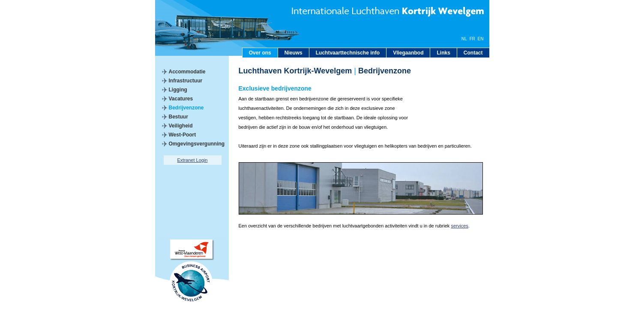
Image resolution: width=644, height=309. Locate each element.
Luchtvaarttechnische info (348, 53)
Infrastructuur (186, 81)
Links (443, 53)
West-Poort (183, 135)
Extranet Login (193, 160)
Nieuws (294, 53)
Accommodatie (187, 72)
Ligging (178, 90)
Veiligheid (181, 126)
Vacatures (181, 99)
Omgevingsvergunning (197, 144)
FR (472, 39)
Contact (473, 53)
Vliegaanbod (408, 53)
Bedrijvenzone (186, 108)
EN (481, 39)
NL (464, 39)
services (459, 226)
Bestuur (178, 117)
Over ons (260, 53)
